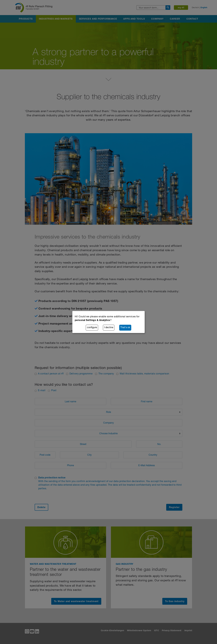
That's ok (125, 328)
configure (92, 328)
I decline (109, 328)
